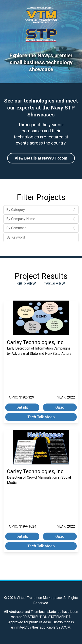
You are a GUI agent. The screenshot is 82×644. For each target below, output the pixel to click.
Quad (60, 407)
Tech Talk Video (41, 417)
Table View (54, 283)
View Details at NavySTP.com (41, 158)
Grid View (27, 283)
